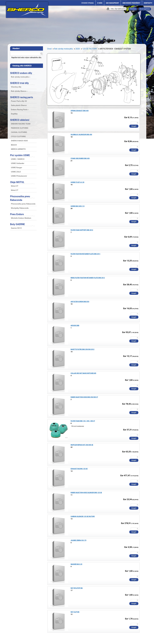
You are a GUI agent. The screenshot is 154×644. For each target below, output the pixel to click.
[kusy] (135, 123)
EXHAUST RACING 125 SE (79, 469)
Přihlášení (133, 9)
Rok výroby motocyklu (63, 49)
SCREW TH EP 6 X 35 (77, 182)
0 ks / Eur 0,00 (118, 9)
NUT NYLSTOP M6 (77, 588)
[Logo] (27, 10)
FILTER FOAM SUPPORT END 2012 (82, 230)
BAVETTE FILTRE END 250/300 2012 (82, 349)
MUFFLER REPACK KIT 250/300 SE (82, 445)
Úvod (49, 49)
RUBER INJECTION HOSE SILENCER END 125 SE (86, 493)
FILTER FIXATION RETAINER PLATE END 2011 (85, 254)
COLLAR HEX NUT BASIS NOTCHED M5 (83, 373)
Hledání (16, 48)
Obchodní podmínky (131, 3)
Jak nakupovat (112, 3)
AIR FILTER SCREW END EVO (80, 302)
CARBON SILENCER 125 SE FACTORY (83, 516)
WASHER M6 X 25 (76, 564)
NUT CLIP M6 (75, 612)
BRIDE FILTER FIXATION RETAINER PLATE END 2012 (88, 278)
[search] (41, 54)
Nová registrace (145, 9)
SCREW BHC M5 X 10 (78, 206)
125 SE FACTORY (90, 49)
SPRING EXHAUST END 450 (80, 111)
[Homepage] (88, 3)
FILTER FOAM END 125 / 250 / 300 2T (83, 421)
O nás (100, 3)
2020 (78, 49)
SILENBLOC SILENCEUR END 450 (81, 135)
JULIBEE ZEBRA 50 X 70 (78, 540)
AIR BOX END (75, 325)
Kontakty (148, 3)
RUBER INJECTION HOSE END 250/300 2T (84, 397)
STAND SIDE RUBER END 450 (80, 158)
